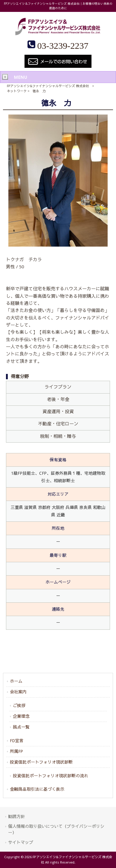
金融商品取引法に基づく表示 (37, 789)
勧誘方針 (16, 817)
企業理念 (21, 716)
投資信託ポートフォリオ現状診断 (41, 762)
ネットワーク (17, 91)
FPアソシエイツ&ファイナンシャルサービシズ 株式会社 (48, 86)
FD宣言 (17, 741)
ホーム (16, 681)
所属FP (16, 751)
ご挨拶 (19, 706)
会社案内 (18, 692)
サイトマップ (21, 842)
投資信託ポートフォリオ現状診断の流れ (51, 776)
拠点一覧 (21, 727)
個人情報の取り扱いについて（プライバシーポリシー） (56, 829)
